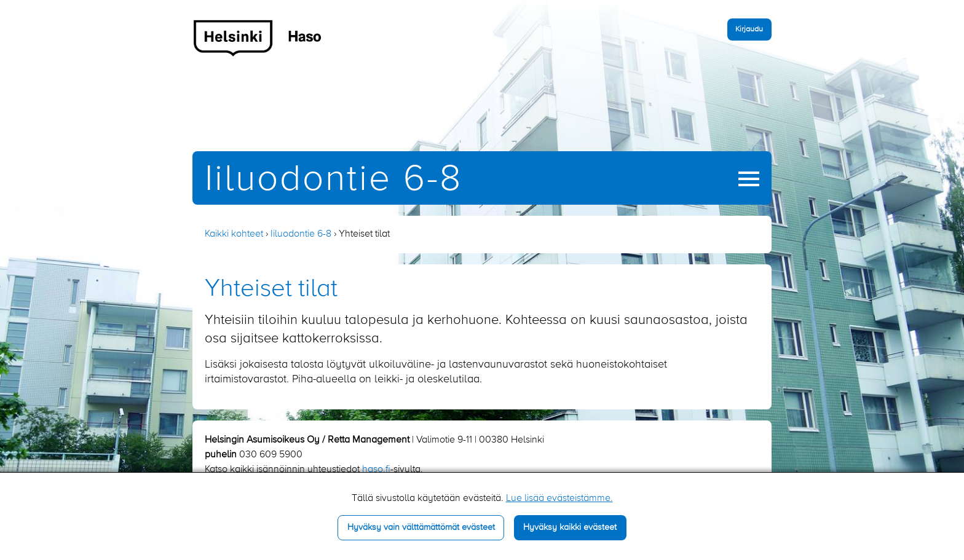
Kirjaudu (749, 29)
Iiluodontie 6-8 (334, 180)
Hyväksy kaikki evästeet (570, 527)
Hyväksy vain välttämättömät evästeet (421, 527)
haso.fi (376, 470)
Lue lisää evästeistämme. (559, 499)
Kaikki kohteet (234, 234)
